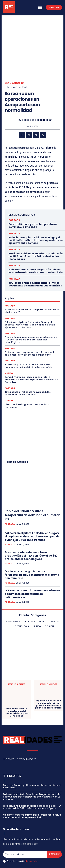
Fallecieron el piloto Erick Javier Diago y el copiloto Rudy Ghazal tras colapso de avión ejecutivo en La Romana (36, 220)
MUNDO (9, 353)
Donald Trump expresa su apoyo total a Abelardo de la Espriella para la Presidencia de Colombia (31, 359)
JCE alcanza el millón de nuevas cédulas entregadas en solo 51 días (28, 373)
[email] (25, 834)
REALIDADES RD (14, 62)
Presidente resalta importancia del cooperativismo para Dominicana (16, 692)
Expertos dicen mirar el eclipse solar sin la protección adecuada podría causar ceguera (48, 684)
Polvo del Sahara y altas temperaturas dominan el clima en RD (33, 205)
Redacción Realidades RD (37, 99)
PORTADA (14, 200)
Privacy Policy (32, 841)
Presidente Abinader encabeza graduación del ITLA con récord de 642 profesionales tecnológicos (36, 236)
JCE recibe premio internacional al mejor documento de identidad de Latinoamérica (35, 264)
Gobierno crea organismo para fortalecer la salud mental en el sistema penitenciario (36, 250)
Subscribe (54, 834)
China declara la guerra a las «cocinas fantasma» (27, 385)
